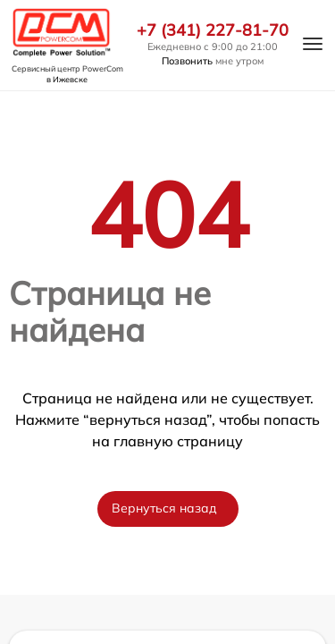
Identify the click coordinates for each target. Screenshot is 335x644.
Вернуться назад (164, 508)
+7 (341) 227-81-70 (213, 30)
